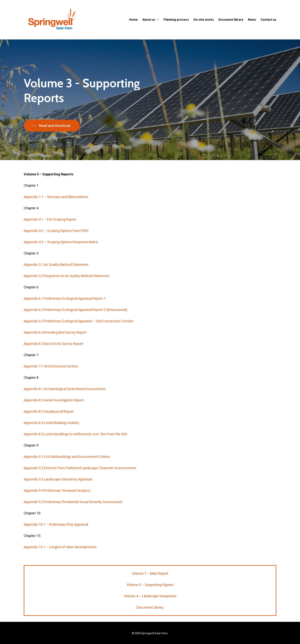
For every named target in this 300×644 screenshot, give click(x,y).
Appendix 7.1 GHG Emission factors (51, 374)
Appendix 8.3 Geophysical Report (49, 420)
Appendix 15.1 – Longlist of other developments (60, 555)
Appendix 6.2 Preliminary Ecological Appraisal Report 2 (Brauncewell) (76, 318)
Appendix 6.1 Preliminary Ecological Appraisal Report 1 (65, 307)
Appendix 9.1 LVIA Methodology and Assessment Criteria (67, 465)
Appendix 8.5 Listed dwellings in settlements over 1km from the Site (75, 442)
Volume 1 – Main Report (150, 573)
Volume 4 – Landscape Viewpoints (150, 596)
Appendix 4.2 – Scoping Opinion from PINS (56, 239)
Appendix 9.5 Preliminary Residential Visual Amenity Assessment (73, 510)
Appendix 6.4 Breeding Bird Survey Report (55, 341)
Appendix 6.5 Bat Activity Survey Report (53, 352)
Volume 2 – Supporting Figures (150, 585)
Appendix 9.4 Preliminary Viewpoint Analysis (57, 499)
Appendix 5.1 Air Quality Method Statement (56, 273)
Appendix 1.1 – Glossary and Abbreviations (56, 205)
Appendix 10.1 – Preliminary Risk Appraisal (56, 533)
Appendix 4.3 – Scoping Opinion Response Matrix (61, 250)
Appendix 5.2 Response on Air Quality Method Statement (66, 284)
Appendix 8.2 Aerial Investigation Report (54, 408)
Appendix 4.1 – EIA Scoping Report (50, 228)
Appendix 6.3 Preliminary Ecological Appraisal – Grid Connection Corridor (79, 329)
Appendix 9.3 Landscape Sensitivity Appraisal (58, 487)
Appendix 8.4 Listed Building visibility (51, 431)
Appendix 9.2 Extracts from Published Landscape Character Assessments (80, 476)
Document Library (150, 607)
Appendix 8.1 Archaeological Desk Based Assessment (65, 397)
